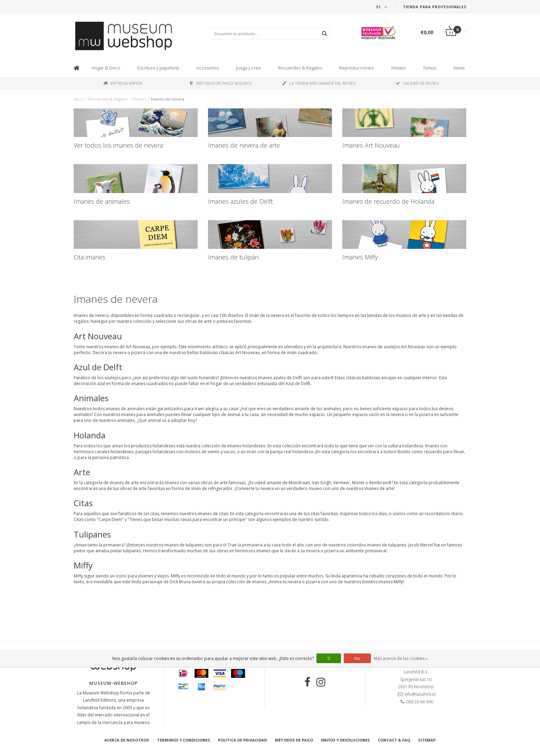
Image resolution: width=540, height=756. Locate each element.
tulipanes (195, 545)
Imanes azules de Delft (240, 201)
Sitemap (427, 740)
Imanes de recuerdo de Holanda (388, 201)
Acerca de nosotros (127, 740)
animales (136, 409)
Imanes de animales (102, 201)
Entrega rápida (123, 83)
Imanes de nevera (168, 99)
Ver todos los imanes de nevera (118, 145)
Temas (430, 68)
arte (135, 483)
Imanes (139, 99)
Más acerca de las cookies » (401, 658)
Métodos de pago (294, 740)
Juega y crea (248, 68)
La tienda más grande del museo (319, 83)
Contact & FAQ (394, 740)
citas (224, 514)
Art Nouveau (138, 347)
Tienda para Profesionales (435, 7)
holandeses (254, 446)
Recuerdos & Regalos (300, 68)
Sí (329, 658)
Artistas (398, 68)
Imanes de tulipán (233, 257)
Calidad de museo (417, 83)
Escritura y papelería (158, 68)
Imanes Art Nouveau (371, 145)
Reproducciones (356, 68)
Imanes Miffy (360, 257)
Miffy (78, 576)
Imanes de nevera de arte (244, 145)
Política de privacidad (242, 740)
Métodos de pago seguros (221, 83)
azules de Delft (288, 378)
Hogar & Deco (106, 68)
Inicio (79, 99)
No (357, 658)
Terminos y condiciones (184, 740)
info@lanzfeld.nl (420, 694)
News (459, 68)
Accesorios (208, 68)
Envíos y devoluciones (345, 740)
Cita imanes (90, 257)
